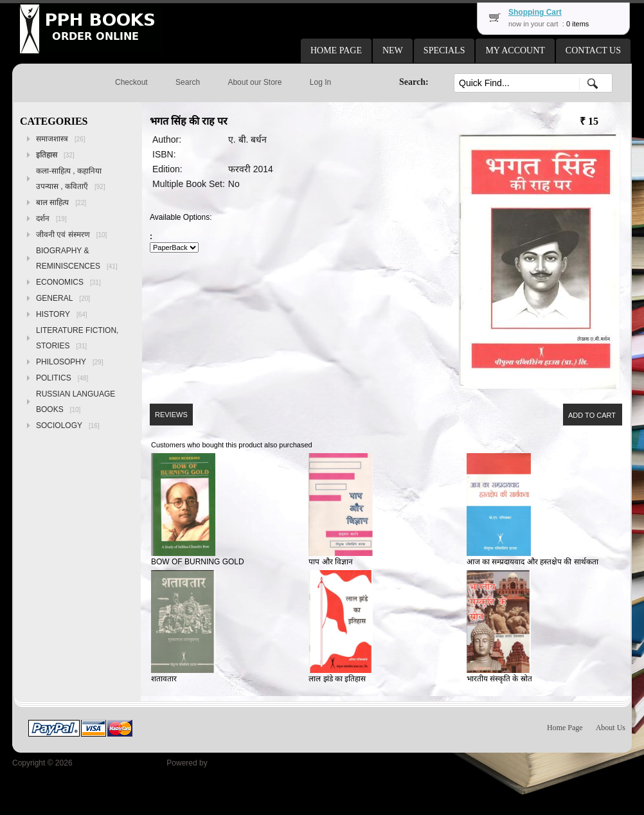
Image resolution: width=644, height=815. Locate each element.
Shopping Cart (535, 12)
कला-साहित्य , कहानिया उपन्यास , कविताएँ (71, 179)
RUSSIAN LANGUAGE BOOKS (76, 402)
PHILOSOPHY (70, 362)
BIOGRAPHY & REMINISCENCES (77, 258)
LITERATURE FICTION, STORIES (77, 338)
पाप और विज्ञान (331, 562)
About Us (611, 728)
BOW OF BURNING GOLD (198, 562)
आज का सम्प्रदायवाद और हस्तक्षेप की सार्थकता (532, 562)
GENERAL (63, 298)
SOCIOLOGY (68, 425)
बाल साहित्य (61, 202)
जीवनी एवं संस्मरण (71, 235)
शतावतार (164, 679)
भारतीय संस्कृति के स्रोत (499, 679)
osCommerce (232, 763)
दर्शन (51, 219)
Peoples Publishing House (120, 763)
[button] (336, 51)
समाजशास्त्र (61, 139)
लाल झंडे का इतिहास (337, 679)
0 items (577, 24)
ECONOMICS (68, 282)
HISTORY (62, 314)
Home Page (565, 728)
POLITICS (62, 378)
